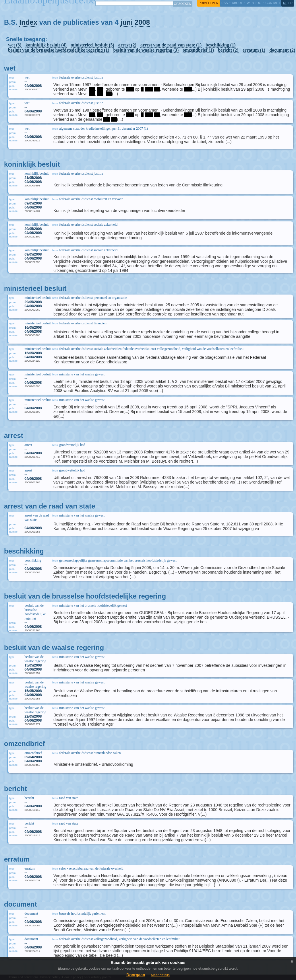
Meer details (160, 975)
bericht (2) (228, 50)
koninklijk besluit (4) (46, 45)
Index (28, 22)
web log (254, 3)
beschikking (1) (220, 45)
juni (126, 22)
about (237, 3)
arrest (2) (127, 45)
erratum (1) (254, 50)
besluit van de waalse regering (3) (146, 50)
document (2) (282, 50)
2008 (142, 22)
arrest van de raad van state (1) (171, 45)
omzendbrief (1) (198, 50)
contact (273, 3)
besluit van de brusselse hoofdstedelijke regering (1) (59, 50)
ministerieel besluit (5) (92, 45)
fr (291, 3)
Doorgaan (136, 975)
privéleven (208, 3)
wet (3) (15, 45)
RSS (225, 3)
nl (285, 3)
